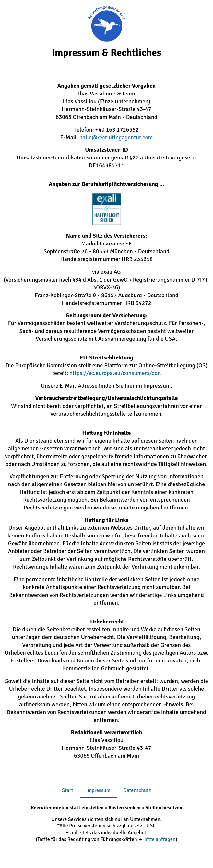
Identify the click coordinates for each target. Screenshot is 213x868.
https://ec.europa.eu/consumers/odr (114, 373)
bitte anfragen (160, 839)
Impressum (98, 790)
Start (67, 790)
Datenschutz (137, 790)
